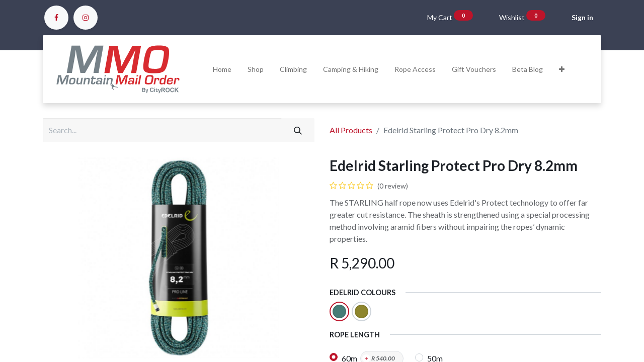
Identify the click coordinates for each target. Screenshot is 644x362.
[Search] (298, 130)
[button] (562, 69)
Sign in (582, 17)
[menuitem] (222, 69)
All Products (351, 130)
